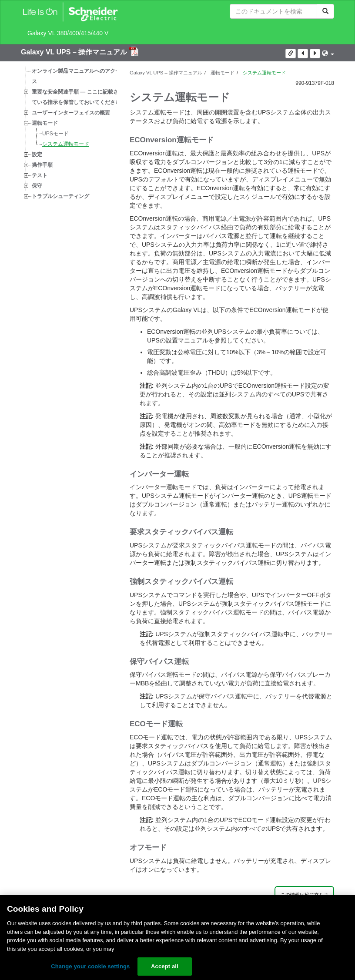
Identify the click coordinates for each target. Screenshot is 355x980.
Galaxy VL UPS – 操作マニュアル (75, 52)
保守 (37, 186)
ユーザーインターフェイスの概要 (71, 113)
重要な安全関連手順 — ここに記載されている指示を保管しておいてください (78, 97)
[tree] (69, 134)
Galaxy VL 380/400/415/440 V (68, 33)
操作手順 (42, 165)
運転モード (45, 123)
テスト (40, 175)
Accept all (165, 966)
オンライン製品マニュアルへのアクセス (76, 76)
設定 (37, 154)
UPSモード (55, 134)
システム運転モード (66, 144)
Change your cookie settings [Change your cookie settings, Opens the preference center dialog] (90, 966)
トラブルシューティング (60, 196)
